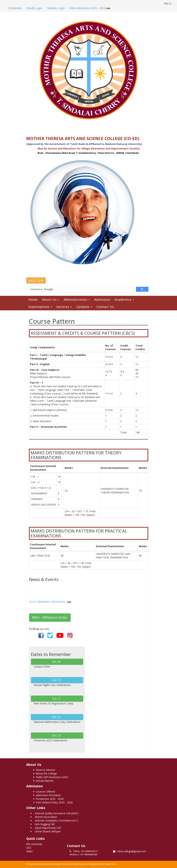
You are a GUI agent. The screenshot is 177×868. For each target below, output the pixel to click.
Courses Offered (44, 792)
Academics (124, 299)
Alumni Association (44, 817)
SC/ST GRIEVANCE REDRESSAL (47, 603)
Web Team (111, 864)
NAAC (30, 851)
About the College (45, 773)
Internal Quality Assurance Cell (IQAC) (55, 813)
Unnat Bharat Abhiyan (46, 831)
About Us (51, 299)
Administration (77, 299)
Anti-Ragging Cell (43, 824)
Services (64, 307)
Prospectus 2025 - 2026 (49, 799)
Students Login (56, 8)
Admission (102, 299)
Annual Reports (44, 781)
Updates (84, 307)
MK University (34, 844)
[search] (81, 289)
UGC (29, 848)
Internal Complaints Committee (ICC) (54, 821)
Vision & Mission (44, 770)
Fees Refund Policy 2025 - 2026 (53, 802)
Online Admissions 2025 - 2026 (89, 8)
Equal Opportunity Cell (46, 828)
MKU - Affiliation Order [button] (50, 617)
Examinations (40, 307)
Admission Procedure (47, 795)
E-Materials (15, 8)
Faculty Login (34, 8)
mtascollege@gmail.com (132, 851)
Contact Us (105, 307)
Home (33, 299)
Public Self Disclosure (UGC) (51, 777)
